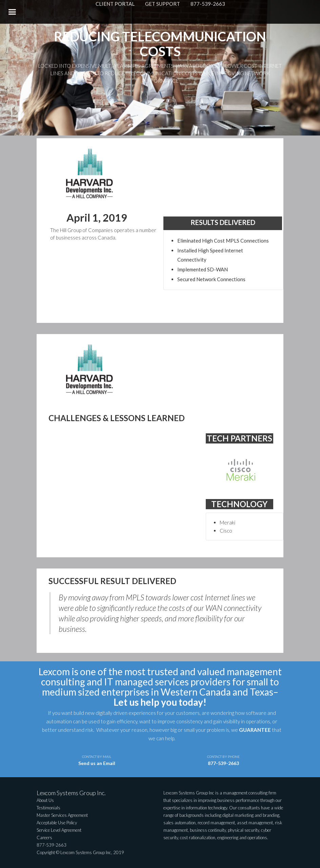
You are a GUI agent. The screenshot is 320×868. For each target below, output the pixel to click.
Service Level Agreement (59, 830)
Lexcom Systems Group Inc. (71, 793)
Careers (44, 838)
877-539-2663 (208, 4)
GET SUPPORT (163, 4)
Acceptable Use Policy (57, 823)
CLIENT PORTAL (115, 4)
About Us (45, 800)
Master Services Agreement (62, 815)
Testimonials (48, 808)
